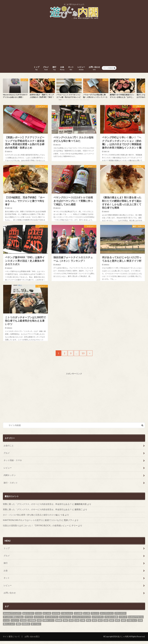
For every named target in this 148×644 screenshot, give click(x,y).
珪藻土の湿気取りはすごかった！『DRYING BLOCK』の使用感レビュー (36, 528)
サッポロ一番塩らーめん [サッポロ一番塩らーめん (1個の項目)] (13, 620)
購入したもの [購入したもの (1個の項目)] (9, 627)
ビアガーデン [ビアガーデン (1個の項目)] (98, 620)
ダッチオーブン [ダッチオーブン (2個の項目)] (52, 620)
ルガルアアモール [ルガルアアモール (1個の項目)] (136, 620)
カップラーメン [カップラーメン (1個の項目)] (107, 616)
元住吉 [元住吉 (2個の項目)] (23, 623)
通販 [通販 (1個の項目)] (18, 627)
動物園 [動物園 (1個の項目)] (59, 623)
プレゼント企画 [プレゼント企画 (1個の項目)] (111, 620)
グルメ (46, 68)
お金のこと (9, 448)
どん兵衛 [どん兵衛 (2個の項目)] (78, 616)
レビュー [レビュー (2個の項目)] (15, 623)
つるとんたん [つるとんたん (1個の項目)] (67, 616)
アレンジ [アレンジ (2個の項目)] (95, 616)
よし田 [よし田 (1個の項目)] (87, 616)
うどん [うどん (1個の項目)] (38, 616)
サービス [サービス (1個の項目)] (29, 620)
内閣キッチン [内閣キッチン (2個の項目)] (48, 623)
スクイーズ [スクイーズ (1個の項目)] (39, 620)
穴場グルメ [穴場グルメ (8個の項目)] (132, 623)
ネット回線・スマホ (13, 463)
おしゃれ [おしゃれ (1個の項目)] (47, 616)
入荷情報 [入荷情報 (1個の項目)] (32, 623)
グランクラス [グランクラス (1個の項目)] (120, 616)
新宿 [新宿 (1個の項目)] (94, 623)
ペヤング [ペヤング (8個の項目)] (123, 620)
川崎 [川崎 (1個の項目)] (83, 623)
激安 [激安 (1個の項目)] (112, 623)
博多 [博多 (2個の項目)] (65, 623)
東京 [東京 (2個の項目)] (100, 623)
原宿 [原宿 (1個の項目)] (71, 623)
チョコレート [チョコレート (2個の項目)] (65, 620)
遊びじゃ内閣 (123, 640)
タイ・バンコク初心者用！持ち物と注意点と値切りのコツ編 (30, 518)
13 (83, 356)
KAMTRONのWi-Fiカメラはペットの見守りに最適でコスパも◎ (32, 523)
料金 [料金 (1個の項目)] (89, 623)
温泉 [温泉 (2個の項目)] (106, 623)
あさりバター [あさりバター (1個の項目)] (28, 616)
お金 (62, 68)
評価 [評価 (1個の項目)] (140, 623)
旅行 (54, 68)
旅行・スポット (11, 486)
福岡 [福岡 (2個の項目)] (123, 623)
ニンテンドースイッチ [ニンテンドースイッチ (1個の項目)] (81, 620)
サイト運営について (11, 640)
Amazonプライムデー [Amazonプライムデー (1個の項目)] (12, 616)
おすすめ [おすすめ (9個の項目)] (56, 616)
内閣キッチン (10, 478)
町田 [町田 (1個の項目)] (118, 623)
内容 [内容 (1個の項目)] (39, 623)
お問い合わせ (94, 68)
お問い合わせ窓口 (32, 640)
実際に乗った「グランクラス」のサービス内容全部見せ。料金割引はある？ (37, 507)
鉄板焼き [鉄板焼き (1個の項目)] (26, 627)
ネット (71, 68)
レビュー (81, 68)
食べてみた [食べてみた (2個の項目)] (36, 627)
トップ (36, 68)
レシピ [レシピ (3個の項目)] (6, 623)
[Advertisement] (74, 43)
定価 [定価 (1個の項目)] (77, 623)
